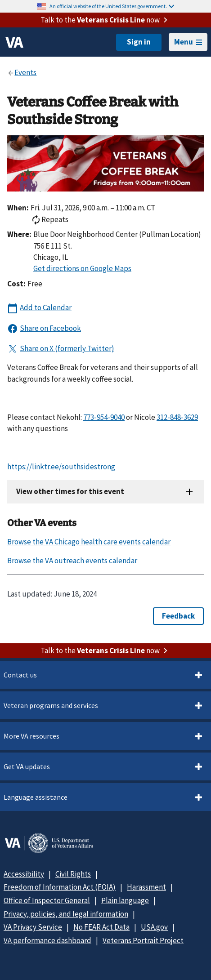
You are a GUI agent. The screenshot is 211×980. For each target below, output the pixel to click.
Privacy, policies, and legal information (66, 914)
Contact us (20, 675)
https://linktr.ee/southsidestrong (61, 467)
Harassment (146, 887)
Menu (188, 42)
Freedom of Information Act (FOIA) (60, 887)
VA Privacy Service (33, 927)
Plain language (125, 900)
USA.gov (154, 927)
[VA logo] (14, 42)
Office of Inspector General (47, 900)
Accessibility (24, 874)
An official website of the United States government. (112, 6)
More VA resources (31, 736)
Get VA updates (27, 766)
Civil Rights (73, 874)
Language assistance (36, 797)
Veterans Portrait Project (143, 940)
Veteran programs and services (51, 705)
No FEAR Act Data (101, 927)
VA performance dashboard (47, 940)
